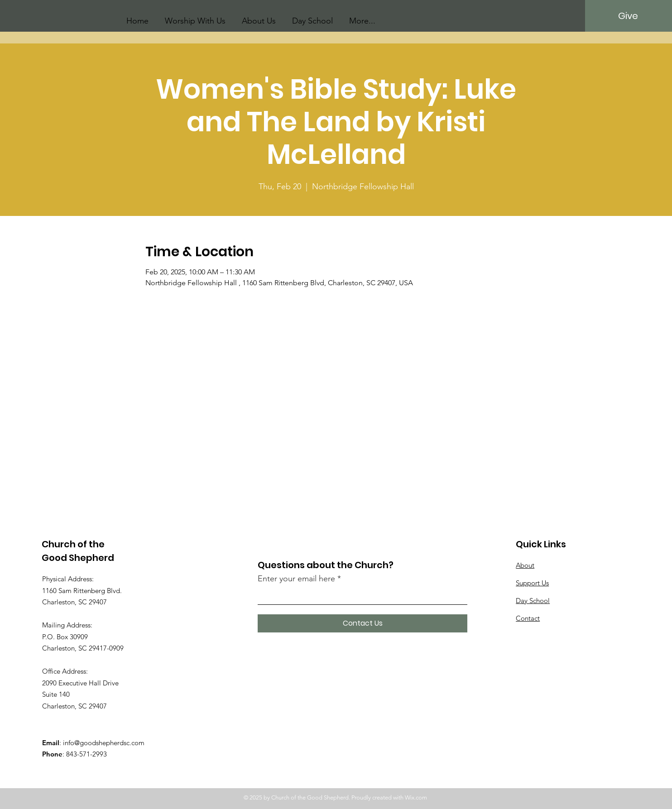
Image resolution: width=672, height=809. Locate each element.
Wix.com (416, 797)
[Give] (628, 16)
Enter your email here (296, 579)
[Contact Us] (362, 623)
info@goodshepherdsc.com (104, 743)
